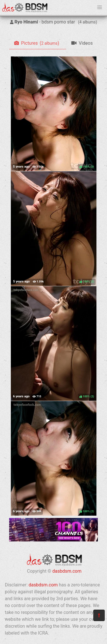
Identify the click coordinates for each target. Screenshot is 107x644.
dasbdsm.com (67, 571)
